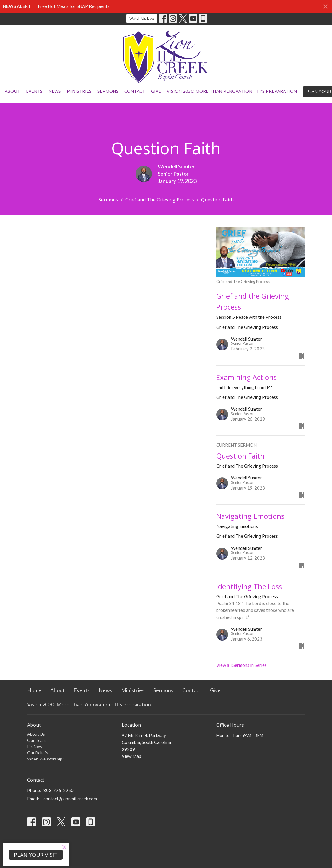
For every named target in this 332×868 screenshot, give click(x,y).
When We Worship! (45, 759)
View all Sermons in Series (241, 665)
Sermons (108, 91)
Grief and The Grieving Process (160, 200)
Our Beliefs (38, 753)
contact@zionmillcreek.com (70, 799)
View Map (131, 756)
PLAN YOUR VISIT (36, 855)
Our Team (36, 740)
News (55, 91)
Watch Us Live (142, 18)
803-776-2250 (58, 790)
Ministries (79, 91)
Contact (135, 91)
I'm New (35, 746)
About (12, 91)
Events (34, 91)
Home (34, 690)
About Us (36, 734)
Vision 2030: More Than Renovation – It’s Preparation (232, 91)
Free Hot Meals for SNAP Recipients (74, 6)
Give (156, 91)
